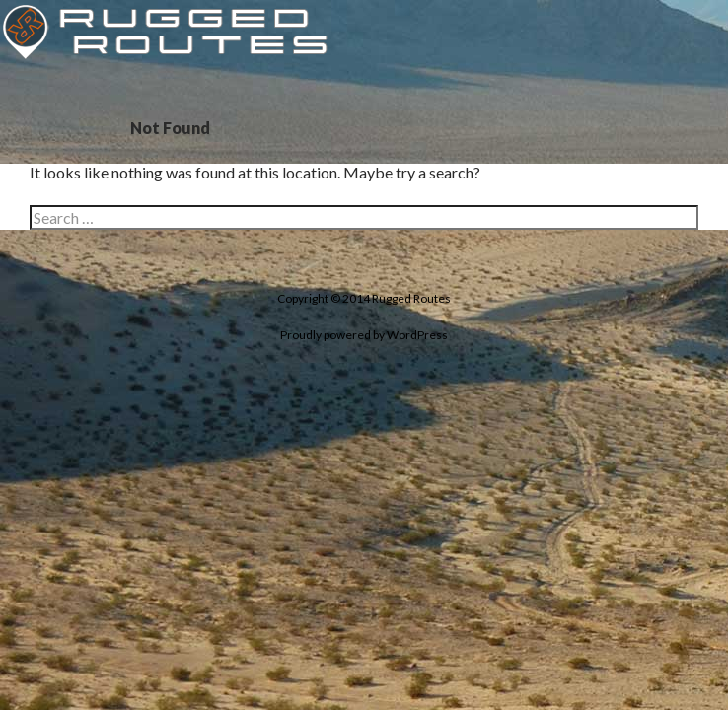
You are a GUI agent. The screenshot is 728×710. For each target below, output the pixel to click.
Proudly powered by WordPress (364, 335)
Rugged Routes (411, 298)
